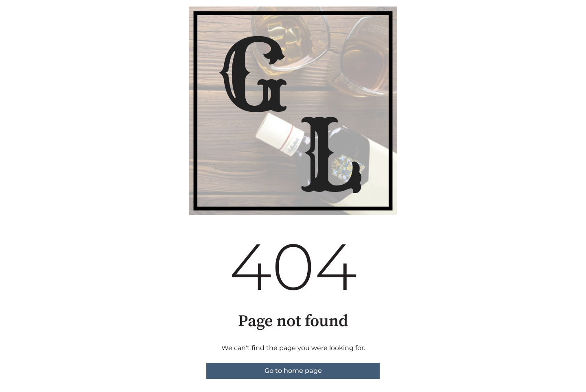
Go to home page (293, 371)
